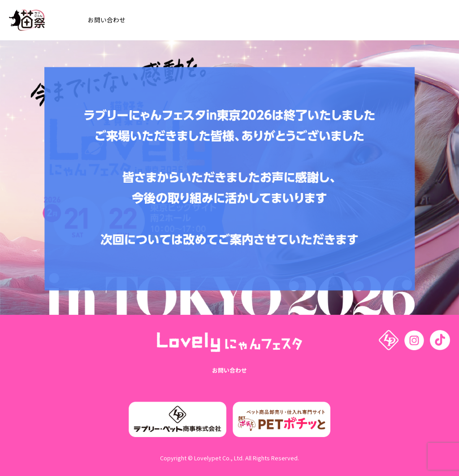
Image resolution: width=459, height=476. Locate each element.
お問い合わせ (229, 371)
